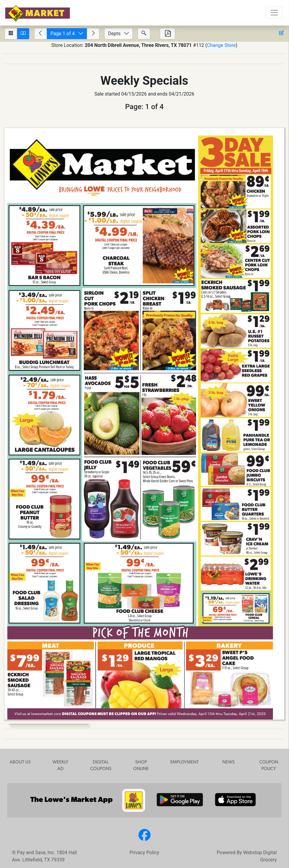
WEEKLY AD (61, 766)
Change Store (221, 45)
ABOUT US (20, 762)
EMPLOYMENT (185, 762)
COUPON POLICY (269, 766)
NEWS (228, 762)
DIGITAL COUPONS (101, 766)
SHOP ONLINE (141, 766)
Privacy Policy (144, 853)
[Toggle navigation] (274, 13)
